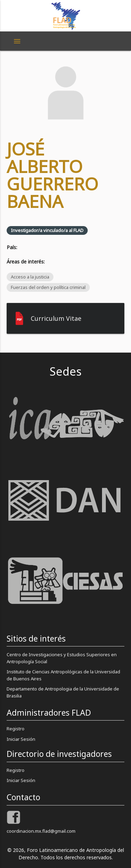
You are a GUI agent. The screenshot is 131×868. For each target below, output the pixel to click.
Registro (16, 729)
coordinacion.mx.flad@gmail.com (41, 831)
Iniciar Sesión (21, 739)
